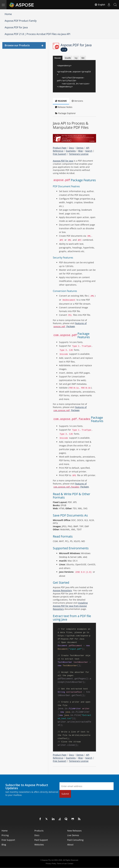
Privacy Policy (51, 864)
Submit (65, 794)
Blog (80, 151)
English (100, 5)
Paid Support (41, 840)
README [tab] (61, 101)
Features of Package (70, 325)
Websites (39, 845)
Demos (80, 148)
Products (39, 831)
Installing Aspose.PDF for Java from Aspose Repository (70, 606)
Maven (58, 58)
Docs (71, 148)
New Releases (74, 831)
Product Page (60, 148)
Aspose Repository (62, 590)
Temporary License (79, 154)
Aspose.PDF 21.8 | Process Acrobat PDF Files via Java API (37, 34)
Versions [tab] (77, 101)
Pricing (5, 835)
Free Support (60, 154)
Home (8, 14)
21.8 (64, 50)
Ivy (76, 58)
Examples (71, 151)
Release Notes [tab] (64, 107)
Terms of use (62, 864)
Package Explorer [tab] (65, 113)
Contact (70, 864)
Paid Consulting (75, 840)
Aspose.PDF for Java (16, 27)
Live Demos (73, 835)
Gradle (68, 58)
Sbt (83, 58)
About (70, 845)
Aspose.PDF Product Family (21, 21)
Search (89, 151)
